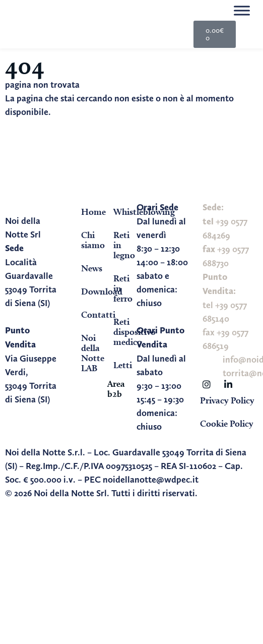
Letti (120, 365)
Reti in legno (120, 245)
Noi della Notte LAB (88, 353)
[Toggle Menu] (242, 10)
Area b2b (116, 389)
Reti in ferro (120, 288)
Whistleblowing (120, 212)
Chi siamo (88, 240)
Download (88, 291)
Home (88, 212)
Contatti (88, 314)
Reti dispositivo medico (120, 332)
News (88, 268)
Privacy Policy (227, 400)
